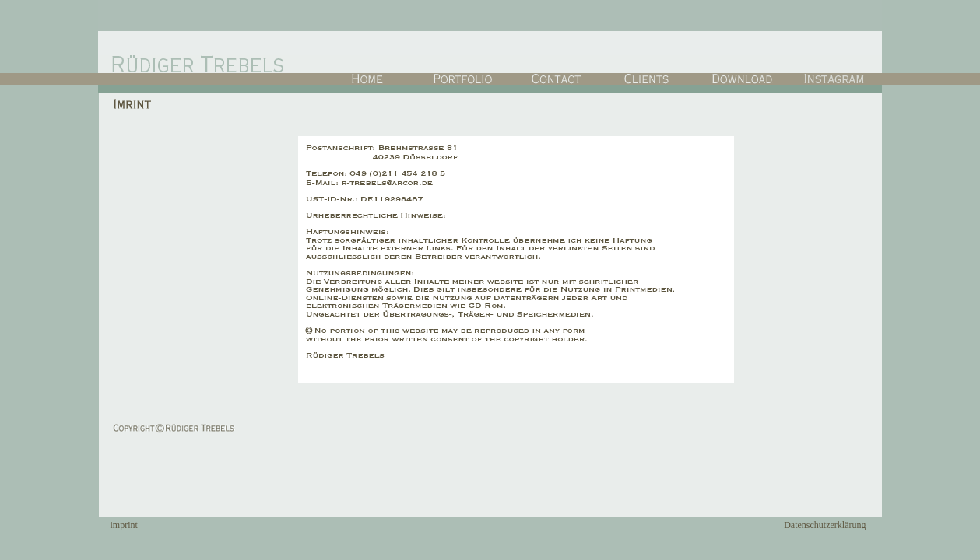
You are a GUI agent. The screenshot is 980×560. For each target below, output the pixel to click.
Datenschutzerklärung (825, 525)
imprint (124, 525)
